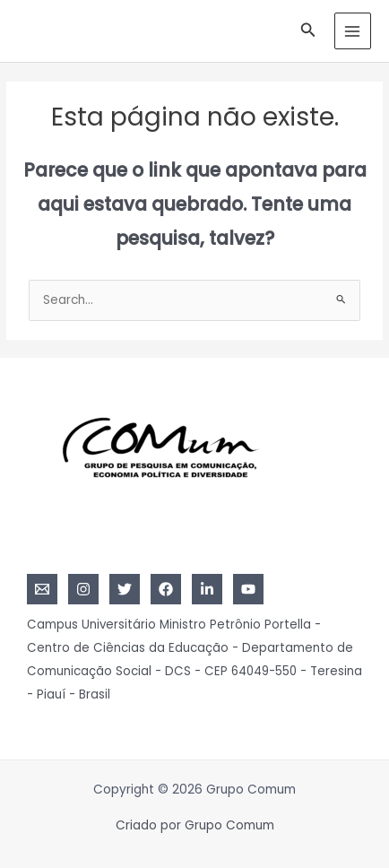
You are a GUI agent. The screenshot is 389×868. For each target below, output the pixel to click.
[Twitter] (125, 589)
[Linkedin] (207, 589)
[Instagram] (83, 589)
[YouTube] (248, 589)
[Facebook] (166, 589)
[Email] (42, 589)
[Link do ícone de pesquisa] (308, 31)
